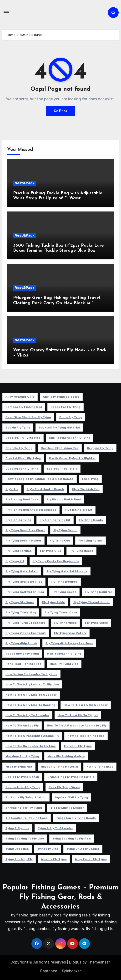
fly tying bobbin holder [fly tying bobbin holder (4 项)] (23, 541)
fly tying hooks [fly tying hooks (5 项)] (81, 551)
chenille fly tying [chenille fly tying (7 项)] (19, 448)
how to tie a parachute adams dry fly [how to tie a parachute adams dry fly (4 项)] (77, 726)
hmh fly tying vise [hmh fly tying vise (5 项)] (64, 664)
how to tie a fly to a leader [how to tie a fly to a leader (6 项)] (27, 715)
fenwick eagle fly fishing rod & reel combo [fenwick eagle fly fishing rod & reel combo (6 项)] (40, 479)
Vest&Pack (25, 183)
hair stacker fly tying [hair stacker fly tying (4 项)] (64, 654)
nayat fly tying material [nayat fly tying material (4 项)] (59, 767)
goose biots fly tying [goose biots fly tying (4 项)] (22, 654)
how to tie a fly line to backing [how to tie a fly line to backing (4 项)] (30, 705)
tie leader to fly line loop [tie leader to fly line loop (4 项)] (27, 818)
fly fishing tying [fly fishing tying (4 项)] (18, 520)
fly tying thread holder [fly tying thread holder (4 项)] (92, 602)
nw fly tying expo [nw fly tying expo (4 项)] (100, 767)
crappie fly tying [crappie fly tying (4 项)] (100, 448)
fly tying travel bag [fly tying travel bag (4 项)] (21, 612)
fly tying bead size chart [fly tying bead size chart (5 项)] (25, 530)
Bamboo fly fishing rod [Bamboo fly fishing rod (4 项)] (24, 407)
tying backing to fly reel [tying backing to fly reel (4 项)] (72, 839)
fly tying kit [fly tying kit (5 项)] (15, 561)
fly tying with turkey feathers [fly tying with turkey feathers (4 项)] (69, 643)
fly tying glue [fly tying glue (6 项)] (51, 551)
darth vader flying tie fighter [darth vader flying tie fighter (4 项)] (72, 458)
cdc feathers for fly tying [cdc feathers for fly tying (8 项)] (70, 438)
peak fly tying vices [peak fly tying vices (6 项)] (64, 787)
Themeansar (99, 962)
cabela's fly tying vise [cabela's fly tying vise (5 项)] (23, 438)
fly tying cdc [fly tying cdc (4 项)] (60, 541)
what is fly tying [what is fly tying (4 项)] (54, 859)
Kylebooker (71, 971)
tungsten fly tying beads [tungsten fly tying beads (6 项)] (76, 818)
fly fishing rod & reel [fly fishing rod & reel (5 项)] (64, 499)
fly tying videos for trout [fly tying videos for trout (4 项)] (26, 633)
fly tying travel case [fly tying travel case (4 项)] (61, 612)
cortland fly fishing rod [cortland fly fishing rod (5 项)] (60, 448)
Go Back (61, 111)
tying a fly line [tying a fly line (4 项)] (17, 828)
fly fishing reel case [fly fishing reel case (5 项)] (22, 499)
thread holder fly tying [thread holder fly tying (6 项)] (24, 808)
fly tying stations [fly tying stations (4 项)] (20, 602)
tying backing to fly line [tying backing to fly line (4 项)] (25, 839)
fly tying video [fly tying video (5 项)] (96, 623)
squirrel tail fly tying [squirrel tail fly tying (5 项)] (71, 797)
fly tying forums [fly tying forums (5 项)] (19, 551)
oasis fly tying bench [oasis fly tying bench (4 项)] (22, 777)
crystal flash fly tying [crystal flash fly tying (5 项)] (23, 458)
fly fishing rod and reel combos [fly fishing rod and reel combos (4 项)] (31, 510)
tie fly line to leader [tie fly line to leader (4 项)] (67, 808)
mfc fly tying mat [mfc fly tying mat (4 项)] (19, 767)
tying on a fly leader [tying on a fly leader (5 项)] (83, 849)
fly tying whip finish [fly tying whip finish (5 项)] (21, 643)
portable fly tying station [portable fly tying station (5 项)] (26, 797)
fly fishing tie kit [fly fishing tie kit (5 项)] (79, 510)
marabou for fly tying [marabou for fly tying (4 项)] (22, 756)
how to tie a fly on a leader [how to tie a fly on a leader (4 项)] (86, 705)
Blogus (75, 962)
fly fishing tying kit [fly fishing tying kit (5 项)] (55, 520)
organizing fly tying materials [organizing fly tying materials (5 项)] (71, 777)
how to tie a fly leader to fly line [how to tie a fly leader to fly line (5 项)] (32, 684)
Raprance (49, 971)
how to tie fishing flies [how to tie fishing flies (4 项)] (86, 736)
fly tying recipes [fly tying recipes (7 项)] (64, 582)
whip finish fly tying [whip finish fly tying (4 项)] (91, 859)
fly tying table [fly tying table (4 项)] (54, 602)
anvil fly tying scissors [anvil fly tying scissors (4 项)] (61, 397)
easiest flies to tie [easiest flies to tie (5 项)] (62, 469)
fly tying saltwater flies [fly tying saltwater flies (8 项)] (25, 592)
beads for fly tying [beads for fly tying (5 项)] (66, 407)
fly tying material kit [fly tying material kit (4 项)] (22, 571)
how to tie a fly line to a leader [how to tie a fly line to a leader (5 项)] (31, 695)
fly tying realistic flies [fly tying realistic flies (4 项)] (24, 582)
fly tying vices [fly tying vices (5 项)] (65, 623)
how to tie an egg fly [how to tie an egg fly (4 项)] (22, 726)
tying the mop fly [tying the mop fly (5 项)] (19, 859)
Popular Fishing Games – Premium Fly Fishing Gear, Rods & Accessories (60, 897)
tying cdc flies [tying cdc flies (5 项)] (17, 849)
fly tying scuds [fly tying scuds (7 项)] (64, 592)
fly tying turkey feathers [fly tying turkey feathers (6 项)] (25, 623)
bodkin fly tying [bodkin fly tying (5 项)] (18, 428)
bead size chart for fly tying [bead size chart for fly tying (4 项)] (28, 417)
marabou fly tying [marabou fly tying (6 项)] (78, 746)
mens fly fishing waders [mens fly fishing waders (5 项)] (66, 756)
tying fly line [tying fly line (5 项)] (48, 849)
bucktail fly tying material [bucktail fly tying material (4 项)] (59, 428)
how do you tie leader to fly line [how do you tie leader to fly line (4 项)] (31, 674)
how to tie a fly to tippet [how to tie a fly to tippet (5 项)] (78, 715)
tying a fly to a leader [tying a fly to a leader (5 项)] (55, 828)
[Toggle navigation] (6, 13)
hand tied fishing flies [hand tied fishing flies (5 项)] (23, 664)
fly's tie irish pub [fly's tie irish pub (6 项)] (86, 489)
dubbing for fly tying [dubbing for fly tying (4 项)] (22, 469)
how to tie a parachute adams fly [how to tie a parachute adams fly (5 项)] (32, 736)
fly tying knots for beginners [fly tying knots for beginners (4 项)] (56, 561)
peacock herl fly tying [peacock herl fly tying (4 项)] (23, 787)
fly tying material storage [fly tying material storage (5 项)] (67, 571)
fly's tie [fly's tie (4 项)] (12, 489)
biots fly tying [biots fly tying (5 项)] (71, 417)
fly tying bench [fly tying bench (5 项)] (65, 530)
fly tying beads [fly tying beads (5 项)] (91, 520)
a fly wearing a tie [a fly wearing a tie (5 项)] (20, 397)
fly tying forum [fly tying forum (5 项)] (91, 541)
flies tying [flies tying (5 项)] (90, 479)
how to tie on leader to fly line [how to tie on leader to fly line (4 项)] (31, 746)
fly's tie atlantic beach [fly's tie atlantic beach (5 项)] (45, 489)
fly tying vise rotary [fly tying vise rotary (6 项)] (70, 633)
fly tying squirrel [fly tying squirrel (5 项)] (98, 592)
